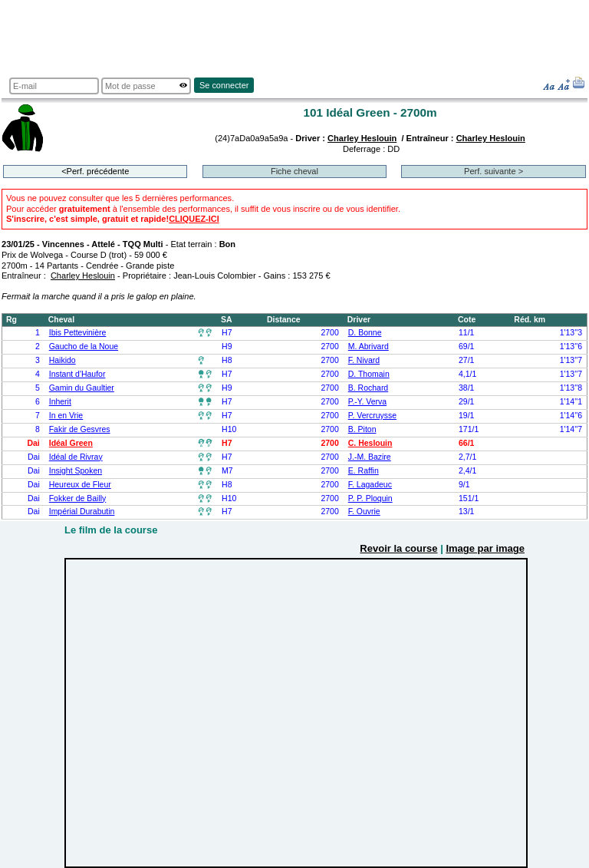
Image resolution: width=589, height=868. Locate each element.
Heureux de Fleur (80, 485)
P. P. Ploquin (370, 498)
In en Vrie (66, 416)
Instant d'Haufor (77, 374)
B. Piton (362, 429)
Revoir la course (398, 548)
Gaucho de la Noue (84, 347)
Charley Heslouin (362, 138)
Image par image (485, 548)
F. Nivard (364, 360)
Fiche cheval (294, 171)
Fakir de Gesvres (80, 429)
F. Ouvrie (364, 512)
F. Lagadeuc (370, 485)
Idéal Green (71, 443)
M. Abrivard (369, 347)
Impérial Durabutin (82, 512)
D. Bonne (365, 333)
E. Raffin (364, 471)
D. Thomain (369, 374)
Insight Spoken (76, 471)
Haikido (63, 360)
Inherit (60, 402)
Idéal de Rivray (76, 457)
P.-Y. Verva (367, 402)
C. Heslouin (370, 443)
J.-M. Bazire (370, 457)
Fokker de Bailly (78, 498)
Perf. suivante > (494, 171)
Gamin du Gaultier (82, 388)
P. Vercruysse (372, 416)
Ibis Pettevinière (78, 333)
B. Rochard (368, 388)
